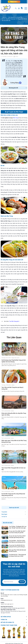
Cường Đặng (14, 83)
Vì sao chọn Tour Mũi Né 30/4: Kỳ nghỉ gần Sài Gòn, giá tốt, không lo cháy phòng (17, 546)
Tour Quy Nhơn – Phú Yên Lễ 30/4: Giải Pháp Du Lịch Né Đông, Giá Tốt (17, 541)
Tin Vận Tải (4, 517)
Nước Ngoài (4, 514)
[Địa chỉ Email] (14, 582)
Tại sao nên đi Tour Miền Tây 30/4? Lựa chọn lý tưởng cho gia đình (17, 532)
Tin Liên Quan (14, 337)
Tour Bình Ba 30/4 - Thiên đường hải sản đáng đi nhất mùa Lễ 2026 (17, 555)
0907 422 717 (10, 604)
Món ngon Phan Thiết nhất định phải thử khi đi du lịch (17, 551)
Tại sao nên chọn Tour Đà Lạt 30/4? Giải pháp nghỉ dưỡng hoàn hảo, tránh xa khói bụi (17, 537)
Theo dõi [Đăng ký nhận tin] (22, 582)
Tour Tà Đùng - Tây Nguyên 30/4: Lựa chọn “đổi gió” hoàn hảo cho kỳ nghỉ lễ (18, 527)
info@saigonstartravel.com (7, 600)
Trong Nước (4, 512)
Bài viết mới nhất (8, 523)
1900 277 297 (4, 604)
